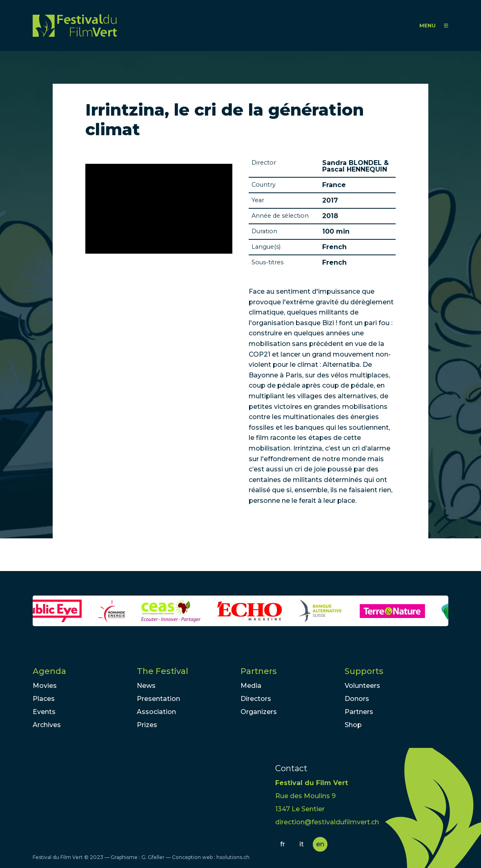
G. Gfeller (153, 857)
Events (44, 712)
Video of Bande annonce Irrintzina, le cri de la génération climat (159, 209)
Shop (353, 725)
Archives (47, 725)
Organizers (259, 712)
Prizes (147, 725)
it (302, 844)
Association (156, 712)
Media (251, 686)
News (146, 686)
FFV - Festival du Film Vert (75, 26)
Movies (45, 686)
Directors (256, 699)
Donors (357, 699)
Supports (364, 671)
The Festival (163, 671)
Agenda (49, 671)
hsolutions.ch (233, 857)
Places (44, 699)
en (320, 844)
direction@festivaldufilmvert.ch (327, 822)
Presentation (158, 699)
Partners (259, 671)
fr (283, 844)
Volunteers (362, 686)
